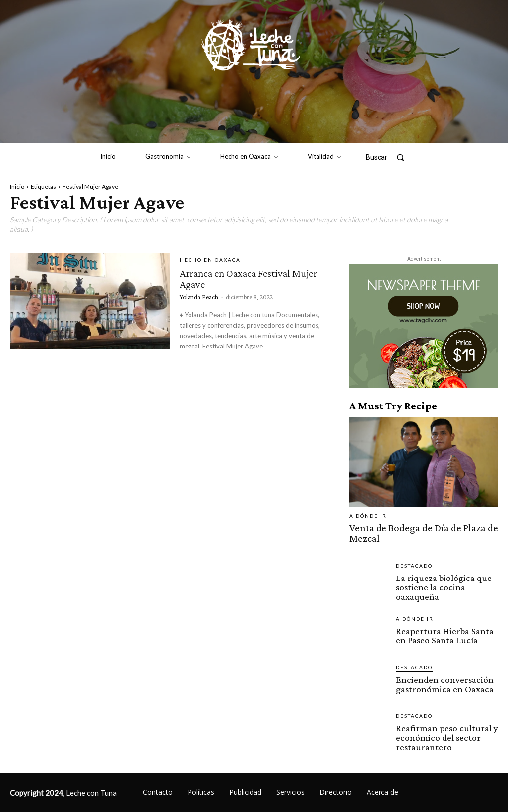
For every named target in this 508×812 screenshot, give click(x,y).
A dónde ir (368, 516)
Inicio (17, 187)
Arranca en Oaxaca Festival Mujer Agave (244, 278)
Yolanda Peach (199, 296)
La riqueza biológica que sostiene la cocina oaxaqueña (446, 569)
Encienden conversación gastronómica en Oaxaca (439, 666)
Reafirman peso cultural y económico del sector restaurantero (441, 719)
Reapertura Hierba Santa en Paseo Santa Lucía (443, 618)
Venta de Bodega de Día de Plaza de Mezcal (423, 527)
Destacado (414, 553)
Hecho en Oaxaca (210, 260)
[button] (389, 157)
